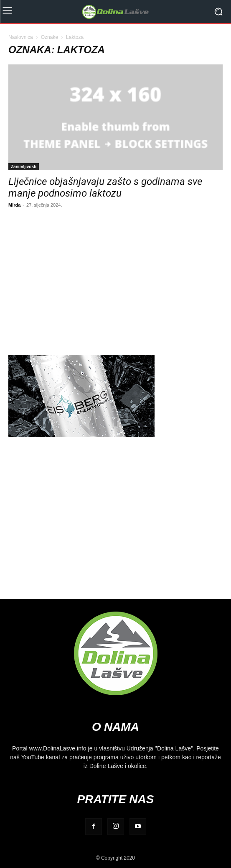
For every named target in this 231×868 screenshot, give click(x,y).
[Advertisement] (115, 280)
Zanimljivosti (24, 166)
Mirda (14, 205)
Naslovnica (21, 37)
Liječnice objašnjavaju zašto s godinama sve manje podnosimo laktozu (105, 187)
